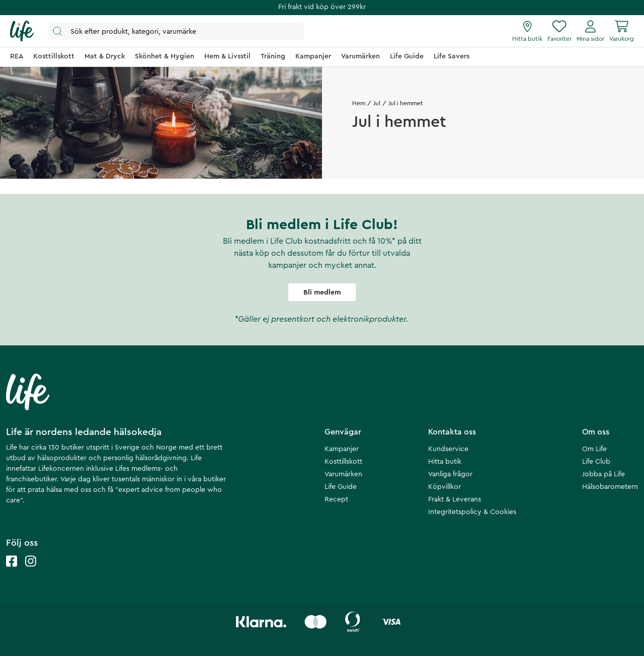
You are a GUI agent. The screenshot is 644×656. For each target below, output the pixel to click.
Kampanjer (342, 449)
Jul (377, 103)
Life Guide (341, 487)
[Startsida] (22, 31)
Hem (359, 103)
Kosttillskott (343, 462)
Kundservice (448, 449)
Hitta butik (445, 462)
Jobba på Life (603, 474)
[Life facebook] (12, 571)
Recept (336, 499)
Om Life (594, 449)
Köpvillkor (445, 487)
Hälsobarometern (610, 487)
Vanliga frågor (450, 474)
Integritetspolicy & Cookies (472, 512)
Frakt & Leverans (455, 499)
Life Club (596, 462)
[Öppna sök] (176, 31)
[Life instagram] (31, 571)
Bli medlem (322, 293)
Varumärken (343, 474)
